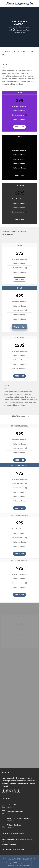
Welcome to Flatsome (15, 811)
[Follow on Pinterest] (18, 791)
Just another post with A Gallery (19, 818)
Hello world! (12, 805)
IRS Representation (15, 860)
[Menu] (3, 4)
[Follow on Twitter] (11, 791)
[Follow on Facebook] (3, 791)
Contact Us (27, 860)
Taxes (13, 858)
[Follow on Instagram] (7, 791)
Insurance (21, 858)
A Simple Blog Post (14, 825)
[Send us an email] (15, 791)
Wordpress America (23, 865)
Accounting (30, 858)
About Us (7, 858)
